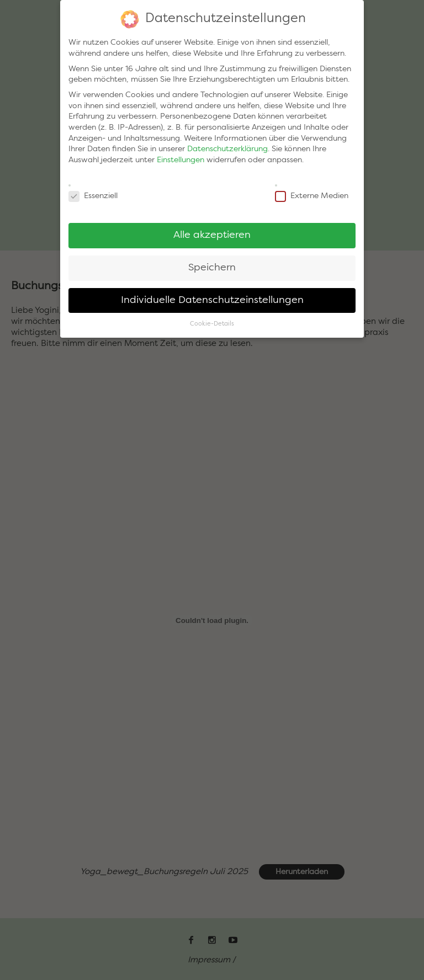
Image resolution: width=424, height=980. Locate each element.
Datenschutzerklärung (227, 146)
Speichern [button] (212, 264)
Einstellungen (181, 157)
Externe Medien (312, 193)
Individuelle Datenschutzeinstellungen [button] (212, 297)
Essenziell (93, 193)
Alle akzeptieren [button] (212, 231)
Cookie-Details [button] (212, 320)
